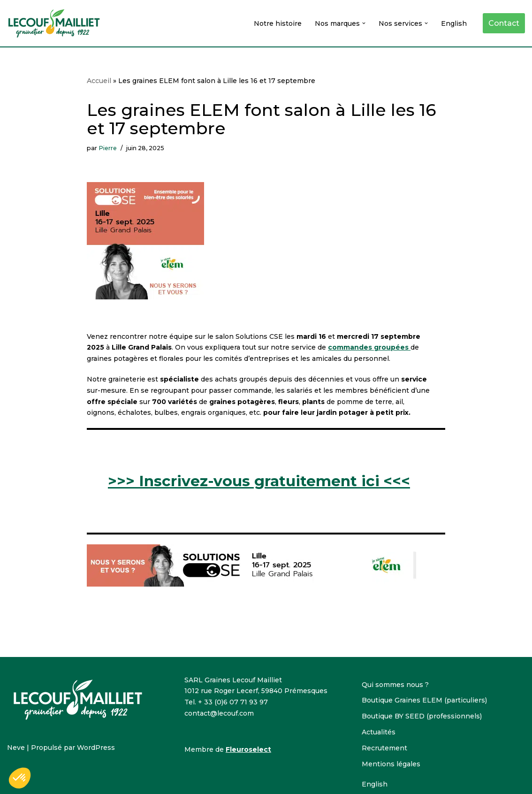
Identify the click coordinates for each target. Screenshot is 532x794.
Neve (16, 748)
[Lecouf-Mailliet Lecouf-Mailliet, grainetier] (54, 23)
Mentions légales (391, 764)
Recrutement (384, 748)
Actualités (379, 732)
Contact (504, 23)
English (454, 23)
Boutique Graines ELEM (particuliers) (424, 700)
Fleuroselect (248, 749)
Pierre (108, 148)
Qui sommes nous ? (395, 685)
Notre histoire (278, 23)
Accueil (99, 81)
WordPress (96, 748)
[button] (364, 23)
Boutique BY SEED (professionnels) (422, 716)
